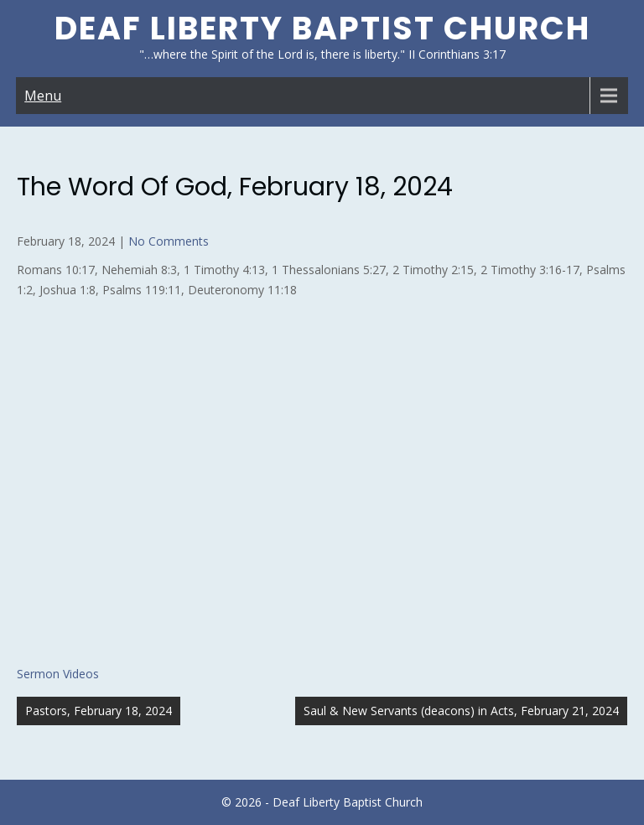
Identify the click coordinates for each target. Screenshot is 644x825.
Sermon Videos (58, 674)
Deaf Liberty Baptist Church (322, 28)
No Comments (169, 241)
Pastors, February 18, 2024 (99, 711)
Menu (43, 96)
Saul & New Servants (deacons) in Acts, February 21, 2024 (461, 711)
